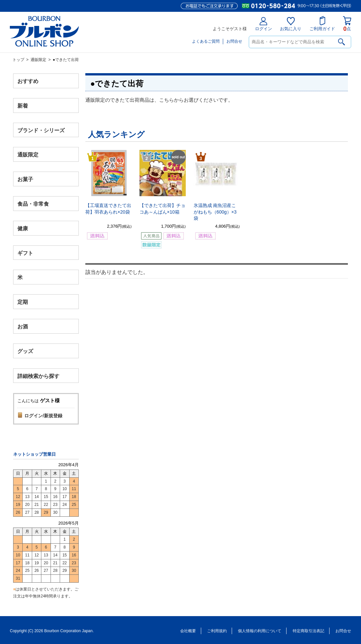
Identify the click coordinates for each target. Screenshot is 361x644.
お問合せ (234, 41)
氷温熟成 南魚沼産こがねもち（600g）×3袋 (215, 212)
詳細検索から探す (38, 376)
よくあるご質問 (206, 41)
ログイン (264, 24)
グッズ (25, 351)
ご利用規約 (217, 631)
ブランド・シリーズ (41, 130)
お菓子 (25, 179)
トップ (18, 60)
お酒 (23, 326)
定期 (23, 302)
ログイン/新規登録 (43, 416)
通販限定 (38, 60)
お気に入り (291, 24)
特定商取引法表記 (308, 631)
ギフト (25, 253)
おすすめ (28, 81)
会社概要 (188, 631)
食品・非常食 (33, 204)
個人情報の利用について (260, 631)
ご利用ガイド (322, 24)
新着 (23, 105)
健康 (23, 228)
